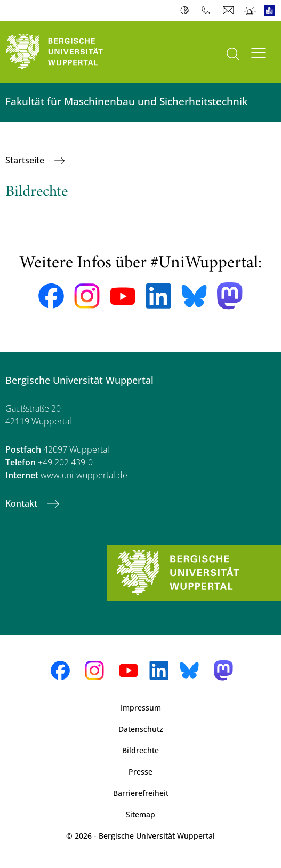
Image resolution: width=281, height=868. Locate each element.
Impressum (141, 708)
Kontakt (22, 503)
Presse (140, 772)
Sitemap (140, 814)
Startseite (26, 160)
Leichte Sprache (272, 11)
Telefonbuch (208, 11)
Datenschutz (141, 729)
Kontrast (187, 11)
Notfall (250, 11)
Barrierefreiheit (141, 793)
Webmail (230, 11)
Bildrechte (140, 750)
